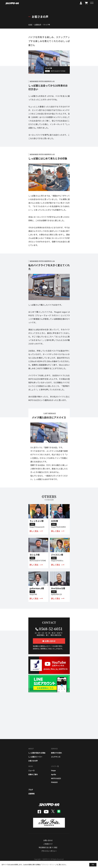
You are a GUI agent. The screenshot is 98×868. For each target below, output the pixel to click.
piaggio (54, 782)
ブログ (31, 790)
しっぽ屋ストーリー (35, 757)
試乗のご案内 (33, 774)
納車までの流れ (57, 753)
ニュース (31, 770)
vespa (53, 770)
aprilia (54, 774)
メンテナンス (56, 757)
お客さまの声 (33, 761)
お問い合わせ (48, 840)
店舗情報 (31, 794)
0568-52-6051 (51, 629)
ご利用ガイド (48, 844)
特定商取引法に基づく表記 (48, 847)
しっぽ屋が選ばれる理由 (37, 753)
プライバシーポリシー (49, 851)
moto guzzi (56, 778)
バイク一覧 (55, 766)
